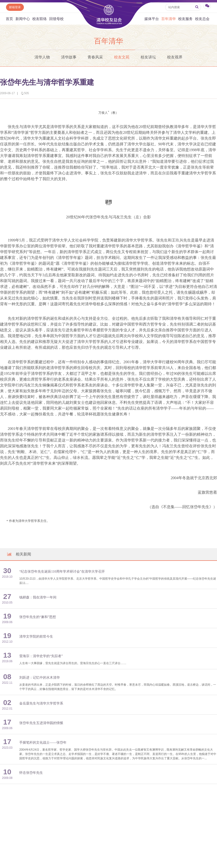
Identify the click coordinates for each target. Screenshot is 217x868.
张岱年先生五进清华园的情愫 (41, 723)
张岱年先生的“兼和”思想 (38, 617)
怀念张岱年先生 (31, 773)
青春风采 (95, 57)
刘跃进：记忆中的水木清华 (40, 678)
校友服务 (185, 19)
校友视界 (175, 57)
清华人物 (42, 57)
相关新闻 (19, 554)
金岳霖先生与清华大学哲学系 (41, 703)
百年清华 (169, 19)
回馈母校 (56, 19)
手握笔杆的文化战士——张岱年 (43, 743)
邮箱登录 (15, 7)
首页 (9, 19)
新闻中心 (23, 19)
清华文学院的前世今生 (36, 637)
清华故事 (69, 57)
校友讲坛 (148, 57)
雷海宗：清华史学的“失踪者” (41, 656)
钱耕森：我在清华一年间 (38, 597)
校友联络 (40, 19)
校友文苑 (122, 57)
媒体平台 (152, 19)
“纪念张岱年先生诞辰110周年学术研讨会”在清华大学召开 (62, 572)
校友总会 (202, 19)
